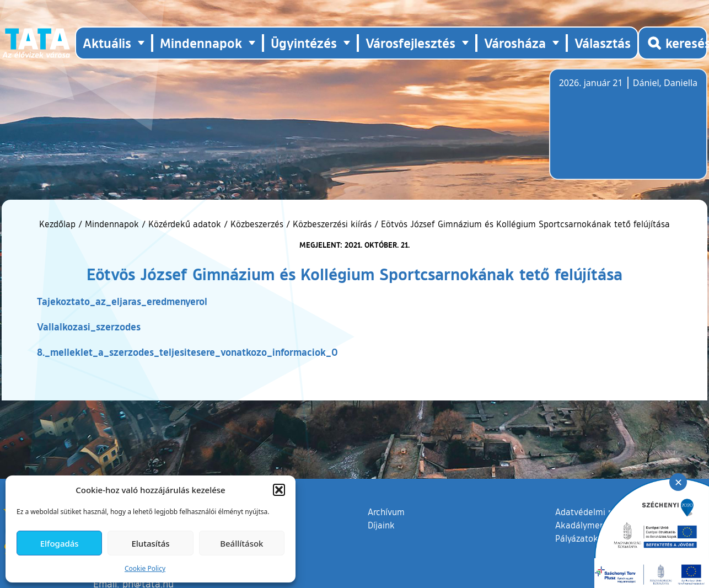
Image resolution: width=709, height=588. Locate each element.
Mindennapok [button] (201, 43)
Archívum (386, 511)
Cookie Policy (145, 568)
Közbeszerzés (257, 224)
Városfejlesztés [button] (410, 43)
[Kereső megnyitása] (673, 43)
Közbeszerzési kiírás (332, 224)
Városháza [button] (515, 43)
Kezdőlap (59, 224)
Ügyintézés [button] (304, 43)
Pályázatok (577, 538)
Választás (603, 43)
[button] (279, 490)
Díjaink (381, 525)
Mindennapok (112, 224)
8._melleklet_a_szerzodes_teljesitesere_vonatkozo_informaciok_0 (187, 352)
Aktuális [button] (107, 43)
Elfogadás (60, 543)
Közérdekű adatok (185, 224)
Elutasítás (150, 543)
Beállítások (241, 543)
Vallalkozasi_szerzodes (89, 327)
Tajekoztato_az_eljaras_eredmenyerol (122, 301)
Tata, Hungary (621, 131)
